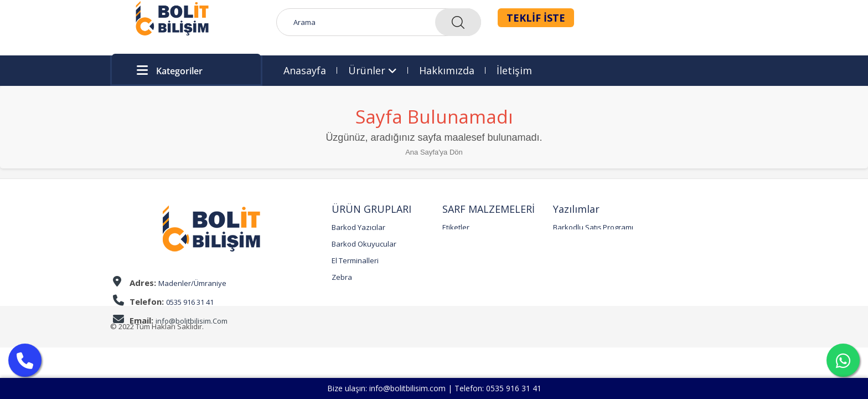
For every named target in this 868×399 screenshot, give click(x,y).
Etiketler (456, 227)
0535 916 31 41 (514, 388)
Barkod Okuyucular (364, 244)
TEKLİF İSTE (536, 18)
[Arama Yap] (25, 360)
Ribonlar (456, 244)
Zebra (342, 277)
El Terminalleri (355, 260)
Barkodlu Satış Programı (593, 227)
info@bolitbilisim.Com (192, 321)
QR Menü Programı (585, 244)
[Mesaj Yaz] (843, 360)
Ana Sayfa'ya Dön (434, 152)
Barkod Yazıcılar (358, 227)
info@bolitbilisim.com (407, 388)
